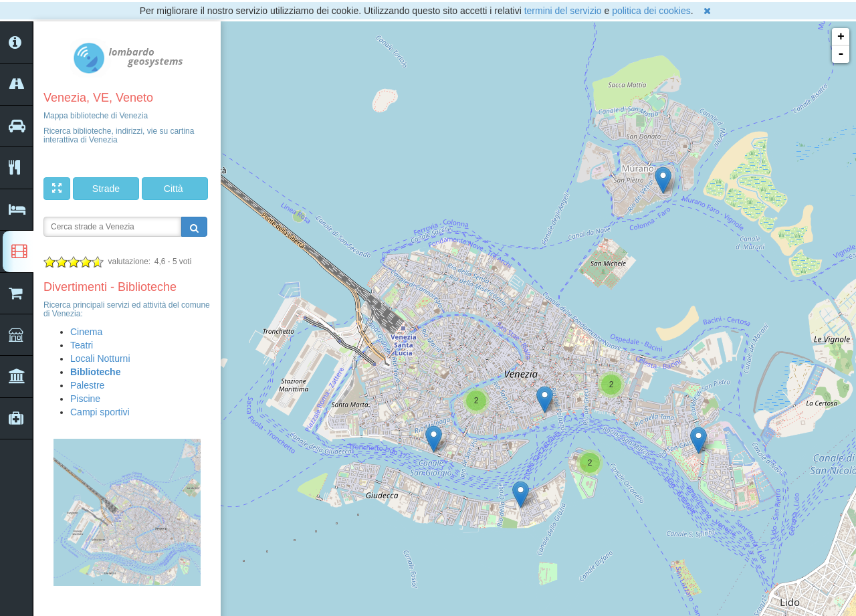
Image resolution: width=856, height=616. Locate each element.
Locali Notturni (100, 358)
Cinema (86, 332)
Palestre (87, 385)
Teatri (82, 345)
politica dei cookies (651, 11)
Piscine (85, 399)
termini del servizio (563, 11)
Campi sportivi (100, 412)
